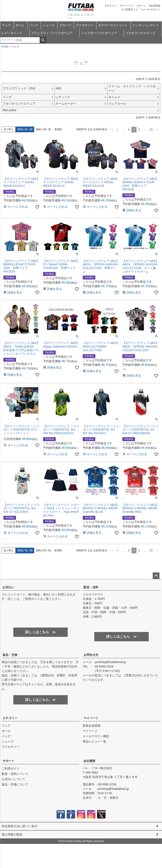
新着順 (58, 129)
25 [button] (151, 130)
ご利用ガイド (131, 10)
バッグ (34, 25)
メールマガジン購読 (96, 736)
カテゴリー (10, 718)
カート (142, 6)
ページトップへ (156, 576)
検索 (43, 40)
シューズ (49, 25)
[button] (112, 130)
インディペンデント (146, 25)
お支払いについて (13, 779)
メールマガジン (151, 10)
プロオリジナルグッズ (140, 33)
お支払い (8, 587)
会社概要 (89, 761)
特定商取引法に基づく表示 (19, 826)
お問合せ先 (91, 655)
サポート (8, 761)
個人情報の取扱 (12, 834)
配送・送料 (91, 587)
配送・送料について (15, 774)
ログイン (112, 6)
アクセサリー (85, 25)
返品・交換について (15, 784)
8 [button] (139, 130)
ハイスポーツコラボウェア (99, 33)
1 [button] (117, 130)
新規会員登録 (92, 726)
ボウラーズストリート (113, 25)
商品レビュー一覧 (94, 741)
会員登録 (155, 6)
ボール (20, 25)
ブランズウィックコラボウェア (52, 33)
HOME (5, 47)
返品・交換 (10, 655)
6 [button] (129, 130)
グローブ (65, 25)
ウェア (6, 25)
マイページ (127, 6)
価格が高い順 (43, 129)
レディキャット (12, 33)
